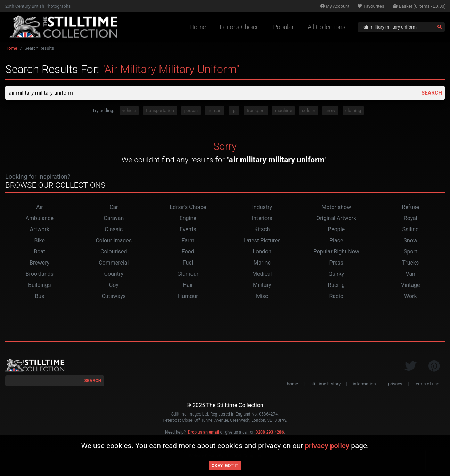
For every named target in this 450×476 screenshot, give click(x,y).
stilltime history (325, 384)
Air (40, 208)
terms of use (427, 384)
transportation (160, 111)
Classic (114, 230)
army (330, 111)
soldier (309, 111)
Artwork (40, 230)
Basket (419, 6)
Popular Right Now (336, 252)
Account (335, 6)
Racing (336, 286)
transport (256, 111)
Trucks (410, 263)
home (293, 384)
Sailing (410, 230)
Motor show (336, 208)
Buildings (40, 286)
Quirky (336, 275)
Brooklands (40, 275)
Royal (411, 219)
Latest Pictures (262, 241)
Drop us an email (203, 433)
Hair (188, 286)
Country (114, 275)
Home (198, 27)
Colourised (114, 252)
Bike (40, 241)
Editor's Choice (240, 27)
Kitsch (262, 230)
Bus (39, 297)
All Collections (326, 27)
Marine (262, 263)
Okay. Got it (225, 465)
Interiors (262, 219)
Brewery (39, 263)
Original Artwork (336, 219)
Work (411, 297)
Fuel (188, 263)
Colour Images (114, 241)
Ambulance (39, 219)
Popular (283, 27)
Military (262, 286)
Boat (39, 252)
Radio (336, 297)
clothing (353, 111)
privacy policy (327, 446)
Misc (262, 297)
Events (188, 230)
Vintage (410, 286)
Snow (411, 241)
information (365, 384)
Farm (188, 241)
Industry (262, 208)
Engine (188, 219)
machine (283, 111)
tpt (234, 111)
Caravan (114, 219)
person (191, 111)
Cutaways (114, 297)
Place (336, 241)
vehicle (129, 111)
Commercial (114, 263)
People (336, 230)
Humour (188, 297)
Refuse (411, 208)
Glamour (188, 275)
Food (188, 252)
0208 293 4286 (269, 433)
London (262, 252)
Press (336, 263)
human (215, 111)
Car (114, 208)
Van (411, 275)
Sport (411, 252)
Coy (114, 286)
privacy (395, 384)
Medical (262, 275)
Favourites (371, 6)
